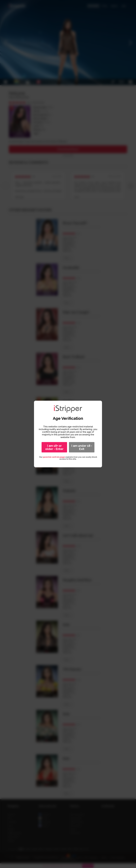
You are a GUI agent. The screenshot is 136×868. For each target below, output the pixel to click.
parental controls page (54, 457)
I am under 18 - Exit (82, 447)
